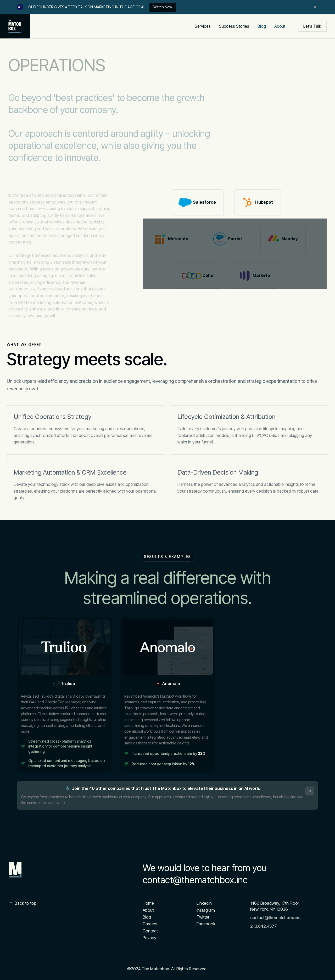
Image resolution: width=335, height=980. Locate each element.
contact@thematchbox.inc (195, 880)
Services (203, 26)
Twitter (203, 917)
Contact (150, 931)
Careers (150, 924)
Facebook (206, 924)
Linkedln (204, 903)
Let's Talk (312, 26)
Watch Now (163, 7)
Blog (262, 26)
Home (148, 903)
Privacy (149, 938)
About (280, 26)
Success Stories (234, 26)
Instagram (206, 910)
